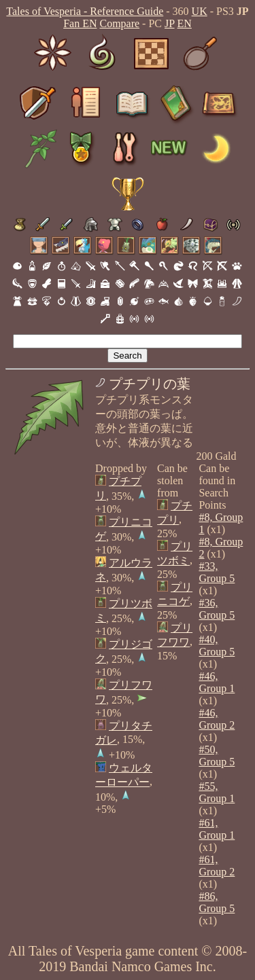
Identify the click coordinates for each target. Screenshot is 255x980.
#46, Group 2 (217, 719)
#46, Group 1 (217, 682)
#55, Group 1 (217, 792)
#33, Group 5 (217, 572)
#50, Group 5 (217, 756)
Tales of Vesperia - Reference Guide (85, 11)
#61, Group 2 (217, 866)
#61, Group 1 (217, 829)
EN (185, 23)
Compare (119, 23)
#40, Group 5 (217, 646)
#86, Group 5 (217, 902)
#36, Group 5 (217, 609)
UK (200, 11)
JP (170, 23)
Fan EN (80, 23)
